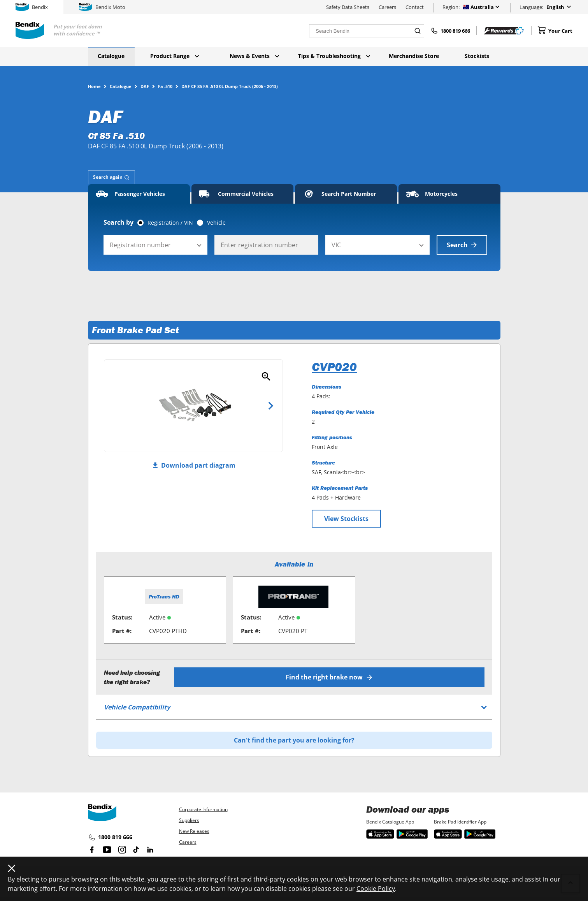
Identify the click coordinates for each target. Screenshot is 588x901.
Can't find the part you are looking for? (294, 740)
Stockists (477, 56)
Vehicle (216, 223)
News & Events (254, 56)
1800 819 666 (110, 838)
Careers (387, 7)
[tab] (111, 177)
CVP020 (334, 367)
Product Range (175, 56)
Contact (415, 7)
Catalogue (111, 56)
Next (271, 406)
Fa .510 (165, 86)
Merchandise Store (414, 56)
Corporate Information (203, 809)
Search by (118, 222)
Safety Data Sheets (348, 7)
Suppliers (189, 820)
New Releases (194, 831)
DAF (145, 86)
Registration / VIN (170, 223)
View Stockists (346, 519)
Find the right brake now (329, 677)
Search (462, 245)
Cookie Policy (376, 889)
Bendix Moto (102, 7)
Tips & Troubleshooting (334, 56)
